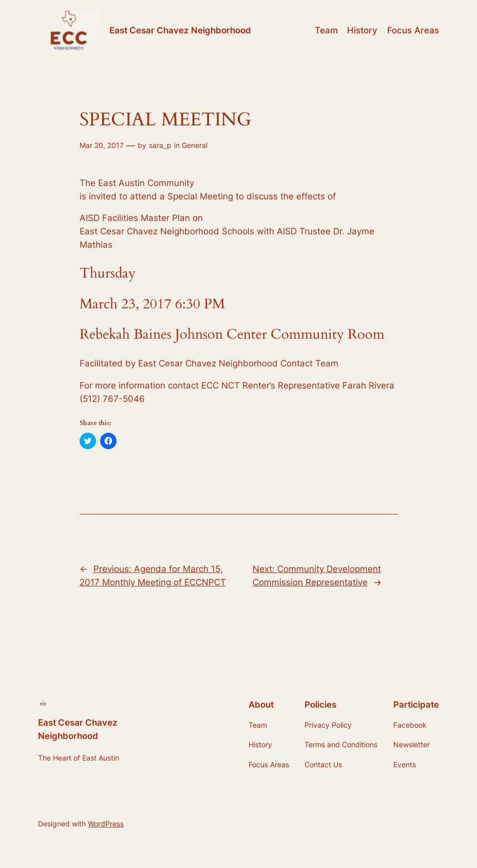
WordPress (106, 824)
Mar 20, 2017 (102, 145)
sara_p (160, 145)
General (195, 145)
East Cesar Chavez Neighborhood (180, 30)
